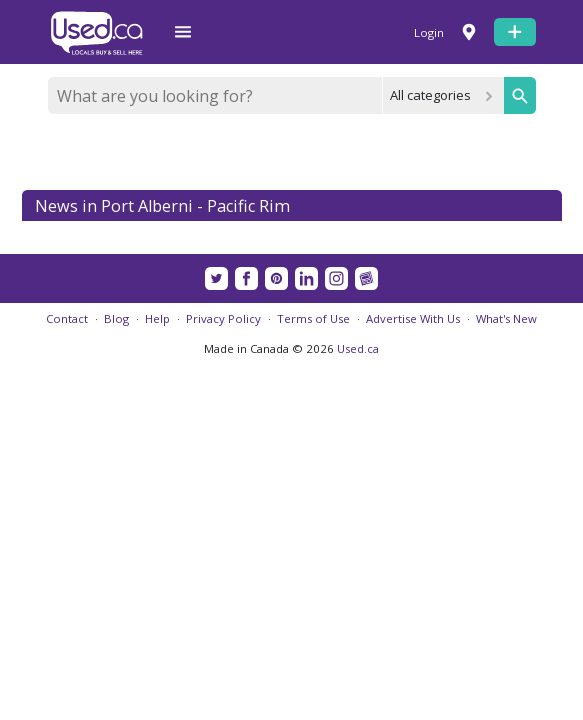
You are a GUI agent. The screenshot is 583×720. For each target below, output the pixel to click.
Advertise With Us (413, 318)
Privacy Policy (223, 318)
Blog (116, 318)
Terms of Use (313, 318)
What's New (506, 318)
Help (157, 318)
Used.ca (358, 348)
